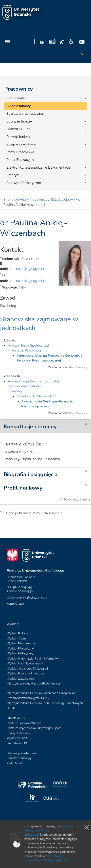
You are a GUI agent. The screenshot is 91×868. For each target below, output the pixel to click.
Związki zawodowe (21, 144)
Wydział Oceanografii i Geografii (28, 669)
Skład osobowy (19, 106)
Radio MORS (15, 763)
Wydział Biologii (17, 633)
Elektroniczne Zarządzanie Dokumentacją (39, 167)
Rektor (17, 391)
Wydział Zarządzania (20, 679)
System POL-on (19, 129)
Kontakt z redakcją (19, 758)
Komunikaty (16, 98)
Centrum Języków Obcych (24, 723)
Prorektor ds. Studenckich (37, 396)
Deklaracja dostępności (22, 753)
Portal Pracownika (20, 152)
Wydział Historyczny (20, 653)
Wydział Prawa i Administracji (26, 673)
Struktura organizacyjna (25, 114)
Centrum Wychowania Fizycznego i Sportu (35, 728)
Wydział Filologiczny (20, 648)
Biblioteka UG (16, 718)
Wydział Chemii (17, 638)
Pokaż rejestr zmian (75, 499)
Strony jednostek (19, 121)
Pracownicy (19, 89)
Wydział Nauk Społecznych (29, 345)
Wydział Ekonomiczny (21, 643)
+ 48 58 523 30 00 (36, 597)
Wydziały (13, 624)
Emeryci (13, 175)
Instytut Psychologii (27, 350)
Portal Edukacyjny (20, 160)
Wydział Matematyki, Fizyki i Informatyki (33, 659)
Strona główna (15, 200)
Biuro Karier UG (17, 743)
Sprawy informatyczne (24, 183)
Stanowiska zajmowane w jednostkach (39, 324)
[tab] (45, 426)
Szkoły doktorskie (18, 733)
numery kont (15, 604)
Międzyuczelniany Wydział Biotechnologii (34, 683)
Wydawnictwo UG (19, 738)
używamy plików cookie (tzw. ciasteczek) (49, 830)
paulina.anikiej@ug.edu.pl (28, 269)
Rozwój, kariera (18, 137)
